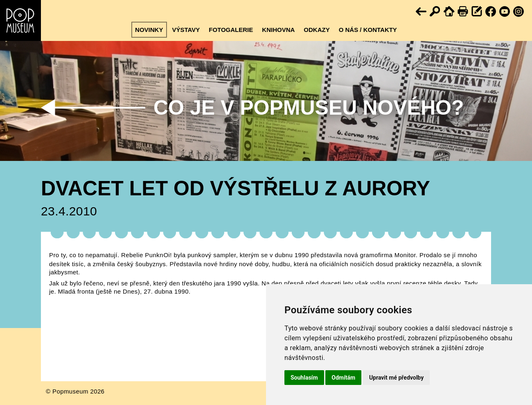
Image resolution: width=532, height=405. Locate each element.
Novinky (149, 30)
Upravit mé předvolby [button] (396, 378)
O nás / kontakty (368, 30)
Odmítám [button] (343, 378)
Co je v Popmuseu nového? (309, 108)
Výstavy (186, 30)
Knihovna (278, 30)
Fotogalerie (231, 30)
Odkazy (317, 30)
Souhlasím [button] (304, 378)
